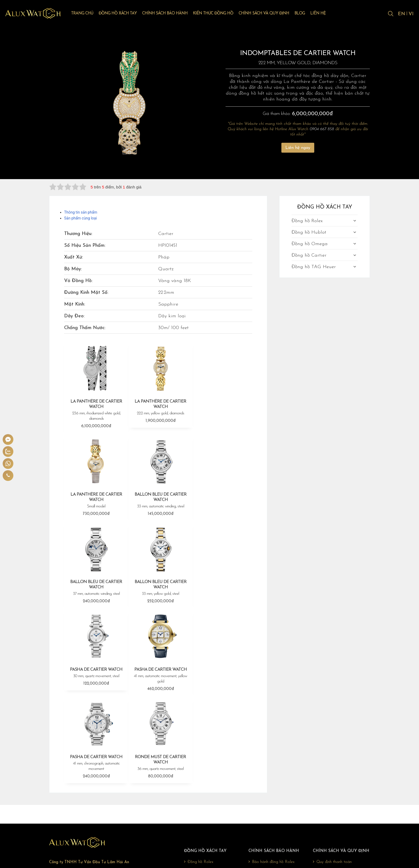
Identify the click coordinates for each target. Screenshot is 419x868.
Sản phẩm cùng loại (81, 218)
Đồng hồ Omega (310, 244)
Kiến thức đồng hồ (217, 14)
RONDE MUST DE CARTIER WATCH (96, 671)
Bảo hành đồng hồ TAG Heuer (277, 804)
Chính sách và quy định (268, 14)
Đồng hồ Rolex (307, 221)
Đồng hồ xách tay (121, 14)
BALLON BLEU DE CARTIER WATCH (96, 498)
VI (411, 14)
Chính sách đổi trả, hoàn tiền (339, 787)
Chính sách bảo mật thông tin (340, 796)
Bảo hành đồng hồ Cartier (273, 796)
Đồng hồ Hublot (309, 232)
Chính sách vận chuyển (334, 778)
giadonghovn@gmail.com (84, 815)
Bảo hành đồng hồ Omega (273, 787)
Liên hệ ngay (298, 148)
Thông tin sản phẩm (81, 212)
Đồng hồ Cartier (309, 255)
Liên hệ (322, 14)
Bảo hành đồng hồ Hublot (273, 778)
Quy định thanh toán (332, 770)
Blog (303, 14)
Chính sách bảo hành (169, 14)
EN (401, 14)
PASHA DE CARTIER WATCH (96, 582)
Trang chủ (86, 14)
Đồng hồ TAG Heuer (314, 267)
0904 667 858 (322, 129)
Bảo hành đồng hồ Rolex (271, 770)
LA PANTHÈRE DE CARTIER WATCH (96, 409)
